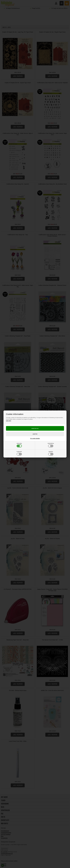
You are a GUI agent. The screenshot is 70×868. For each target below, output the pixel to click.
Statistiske (51, 453)
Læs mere (9, 421)
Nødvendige (19, 445)
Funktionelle (19, 453)
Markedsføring (51, 445)
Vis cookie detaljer (35, 438)
